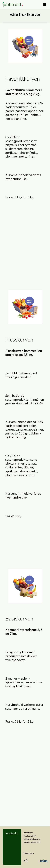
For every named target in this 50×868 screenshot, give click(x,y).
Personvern (29, 853)
